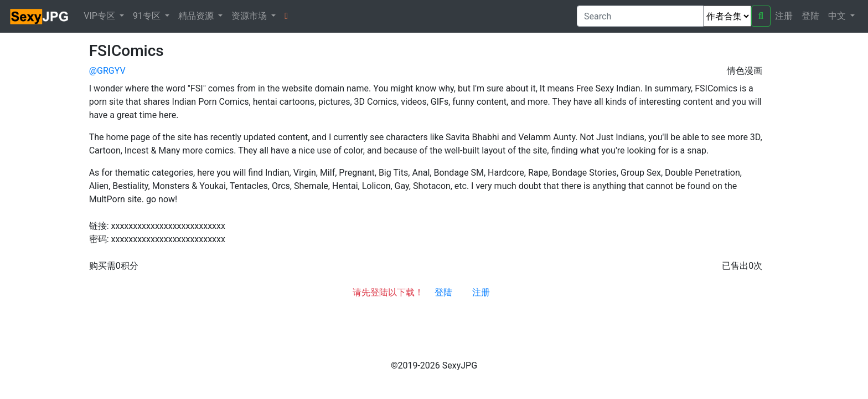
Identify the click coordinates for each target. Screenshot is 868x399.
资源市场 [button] (250, 16)
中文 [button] (838, 16)
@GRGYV (107, 71)
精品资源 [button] (197, 16)
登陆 (810, 16)
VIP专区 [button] (100, 16)
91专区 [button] (148, 16)
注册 (784, 16)
